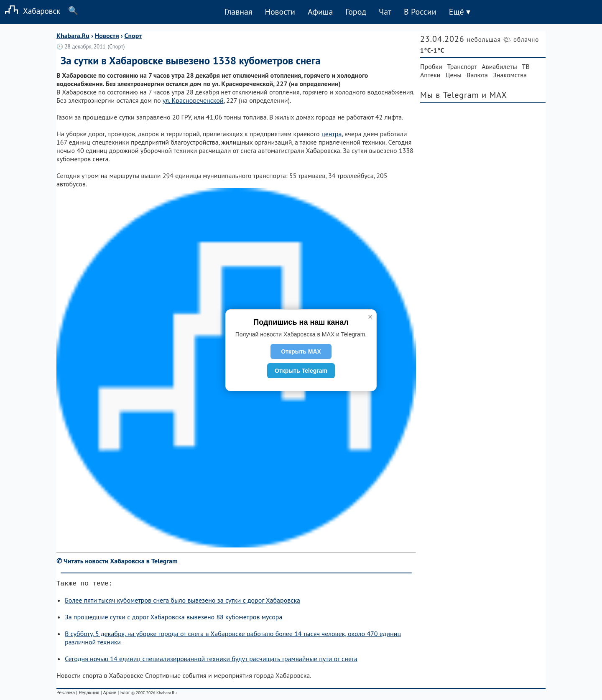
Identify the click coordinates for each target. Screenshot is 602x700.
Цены (454, 75)
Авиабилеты (499, 66)
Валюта (477, 75)
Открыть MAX (301, 351)
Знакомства (510, 75)
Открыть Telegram (301, 371)
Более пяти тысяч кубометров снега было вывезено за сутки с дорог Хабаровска (182, 602)
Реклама (66, 694)
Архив (110, 694)
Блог (125, 694)
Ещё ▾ (460, 12)
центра (332, 134)
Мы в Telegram (450, 95)
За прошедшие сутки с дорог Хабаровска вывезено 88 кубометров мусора (173, 619)
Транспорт (462, 66)
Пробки (431, 66)
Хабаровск (30, 11)
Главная (238, 12)
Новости (280, 12)
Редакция (89, 694)
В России (420, 12)
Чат (385, 12)
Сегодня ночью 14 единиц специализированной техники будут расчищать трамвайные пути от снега (211, 660)
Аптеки (430, 75)
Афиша (320, 12)
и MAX (494, 95)
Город (356, 12)
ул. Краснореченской (193, 100)
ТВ (526, 66)
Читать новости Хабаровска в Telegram (121, 561)
